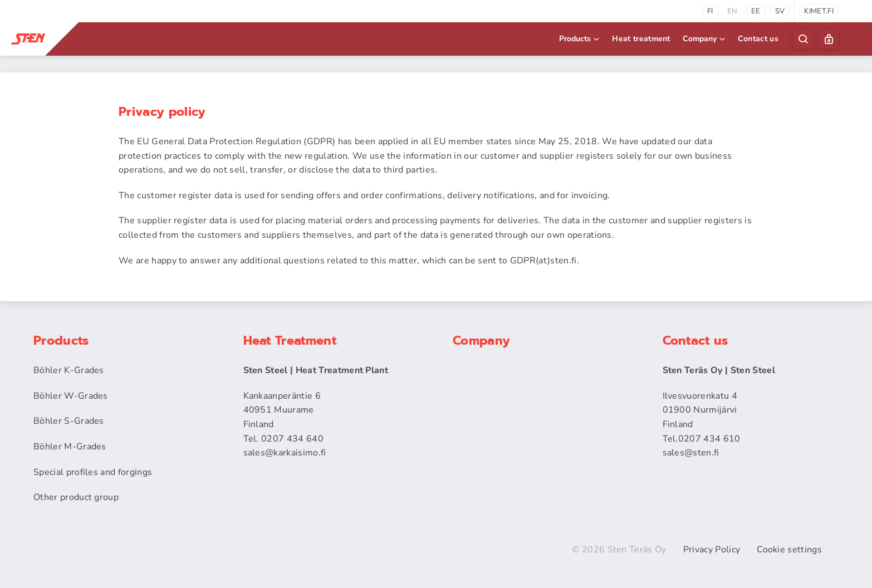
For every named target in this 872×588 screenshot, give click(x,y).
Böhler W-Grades (71, 396)
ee (756, 11)
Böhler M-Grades (70, 447)
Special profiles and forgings (93, 472)
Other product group (76, 497)
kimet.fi (819, 11)
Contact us (758, 39)
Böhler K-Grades (69, 370)
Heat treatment (641, 39)
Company (705, 39)
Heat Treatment (290, 340)
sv (780, 11)
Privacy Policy (712, 550)
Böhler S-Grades (69, 421)
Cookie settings (789, 550)
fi (710, 11)
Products (580, 39)
